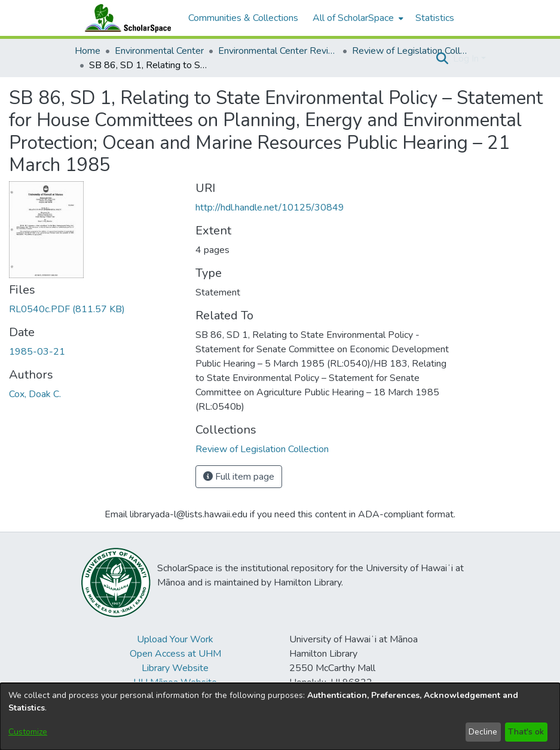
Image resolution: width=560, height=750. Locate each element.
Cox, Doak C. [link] (35, 394)
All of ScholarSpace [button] (353, 18)
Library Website (175, 668)
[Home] (126, 18)
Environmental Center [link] (159, 51)
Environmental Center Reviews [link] (278, 51)
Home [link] (88, 51)
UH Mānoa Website (175, 682)
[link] (67, 309)
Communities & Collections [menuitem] (243, 18)
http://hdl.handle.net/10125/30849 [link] (270, 208)
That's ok (526, 732)
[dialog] (280, 717)
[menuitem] (357, 18)
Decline (483, 732)
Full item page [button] (239, 477)
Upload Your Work (175, 639)
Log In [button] (467, 59)
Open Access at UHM (175, 654)
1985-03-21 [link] (37, 352)
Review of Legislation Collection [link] (412, 51)
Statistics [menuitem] (435, 18)
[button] (443, 59)
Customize (28, 732)
